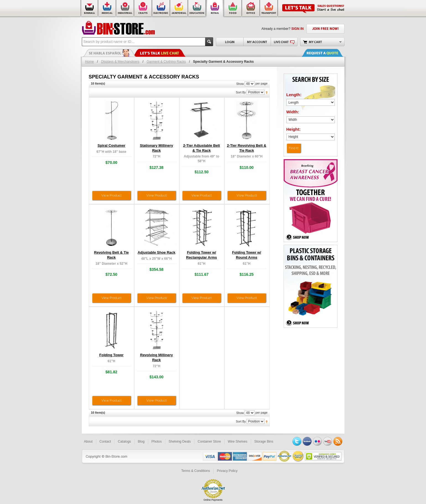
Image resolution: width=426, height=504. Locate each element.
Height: (294, 129)
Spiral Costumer (111, 145)
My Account (257, 42)
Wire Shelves (238, 442)
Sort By (241, 92)
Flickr (317, 441)
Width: (293, 112)
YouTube (328, 441)
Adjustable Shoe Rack (157, 252)
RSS (338, 441)
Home (90, 62)
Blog (141, 442)
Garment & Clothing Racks (166, 62)
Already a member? (283, 29)
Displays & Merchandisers (120, 62)
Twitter (297, 441)
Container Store (209, 442)
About (88, 442)
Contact (105, 442)
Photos (157, 442)
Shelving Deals (180, 442)
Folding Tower (111, 355)
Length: (294, 95)
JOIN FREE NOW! (326, 29)
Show (240, 84)
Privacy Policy (227, 471)
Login (230, 42)
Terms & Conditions (196, 471)
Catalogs (124, 442)
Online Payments (213, 500)
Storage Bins (264, 442)
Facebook (307, 441)
